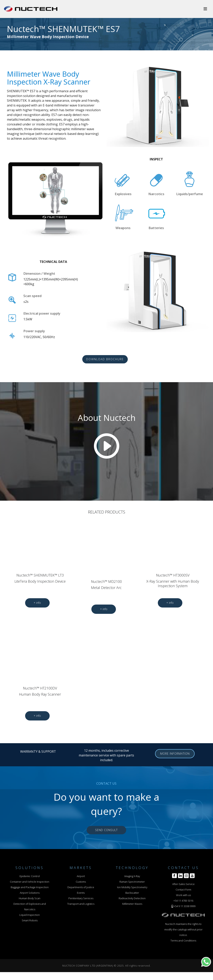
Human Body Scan (30, 898)
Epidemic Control (30, 876)
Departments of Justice (81, 887)
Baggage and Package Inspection (30, 887)
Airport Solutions (30, 893)
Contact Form (183, 890)
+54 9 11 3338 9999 (185, 906)
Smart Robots (30, 920)
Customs (81, 882)
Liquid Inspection (30, 915)
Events (81, 893)
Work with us (183, 895)
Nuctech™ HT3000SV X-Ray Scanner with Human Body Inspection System (173, 581)
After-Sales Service (183, 884)
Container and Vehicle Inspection (30, 882)
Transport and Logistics (81, 904)
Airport (81, 876)
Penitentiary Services (81, 898)
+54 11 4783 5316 (183, 901)
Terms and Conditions (183, 940)
